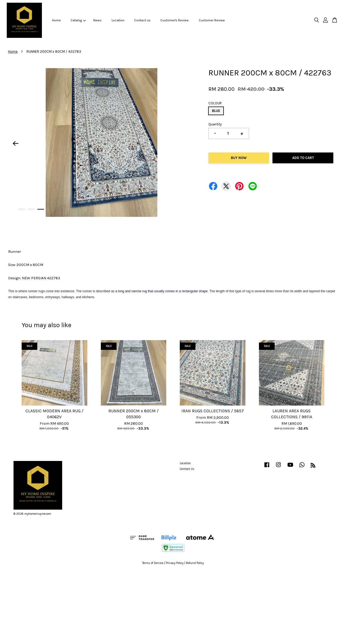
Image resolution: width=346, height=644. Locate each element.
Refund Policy (195, 563)
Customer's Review (174, 20)
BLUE (216, 111)
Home (56, 20)
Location (118, 20)
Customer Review (212, 20)
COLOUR (215, 103)
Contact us (142, 20)
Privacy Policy (175, 563)
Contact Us (187, 469)
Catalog (78, 20)
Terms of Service (153, 563)
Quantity (215, 124)
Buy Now (239, 158)
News (97, 20)
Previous (15, 144)
